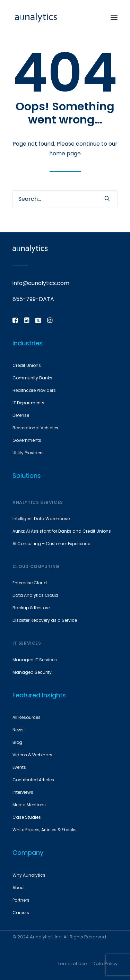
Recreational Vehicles (35, 428)
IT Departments (28, 403)
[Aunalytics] (36, 17)
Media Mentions (29, 805)
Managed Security (32, 672)
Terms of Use (72, 964)
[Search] (65, 199)
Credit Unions (27, 365)
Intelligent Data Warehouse (41, 519)
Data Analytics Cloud (35, 595)
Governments (27, 440)
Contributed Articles (33, 780)
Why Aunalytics (29, 875)
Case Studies (27, 817)
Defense (21, 415)
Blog (17, 742)
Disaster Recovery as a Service (45, 620)
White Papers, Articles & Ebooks (45, 830)
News (18, 730)
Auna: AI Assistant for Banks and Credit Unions (62, 531)
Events (19, 767)
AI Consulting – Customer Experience (51, 544)
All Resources (27, 717)
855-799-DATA (33, 299)
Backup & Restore (31, 608)
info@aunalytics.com (41, 283)
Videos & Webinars (32, 755)
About (19, 888)
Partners (21, 900)
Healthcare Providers (34, 390)
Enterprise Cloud (30, 583)
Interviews (23, 792)
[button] (114, 17)
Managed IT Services (35, 660)
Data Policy (105, 964)
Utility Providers (28, 453)
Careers (21, 913)
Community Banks (32, 378)
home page (65, 153)
